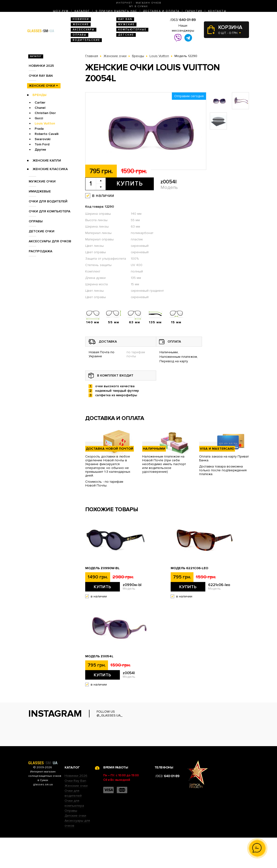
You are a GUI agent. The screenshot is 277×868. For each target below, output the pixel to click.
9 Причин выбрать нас (117, 11)
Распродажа (40, 251)
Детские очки (42, 231)
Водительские (86, 40)
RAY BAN (125, 19)
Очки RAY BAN (41, 76)
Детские (126, 35)
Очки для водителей (48, 201)
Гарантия (194, 11)
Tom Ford (42, 144)
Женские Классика (50, 169)
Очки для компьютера (49, 211)
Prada (39, 129)
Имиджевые (40, 191)
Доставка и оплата (161, 11)
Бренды (40, 95)
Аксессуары (84, 30)
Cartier (40, 103)
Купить (130, 184)
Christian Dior (45, 113)
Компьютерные (132, 30)
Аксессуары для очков (50, 241)
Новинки (81, 19)
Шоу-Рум (61, 11)
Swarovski (42, 139)
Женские (81, 24)
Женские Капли (47, 160)
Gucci (39, 118)
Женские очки (42, 86)
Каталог (82, 11)
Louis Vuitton (45, 123)
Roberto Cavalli (47, 134)
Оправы (80, 35)
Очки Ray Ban (75, 811)
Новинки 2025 (41, 66)
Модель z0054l (99, 656)
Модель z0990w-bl (102, 568)
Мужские (126, 24)
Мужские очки (42, 181)
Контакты (217, 11)
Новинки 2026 (76, 806)
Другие (40, 150)
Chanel (40, 108)
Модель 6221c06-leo (189, 568)
